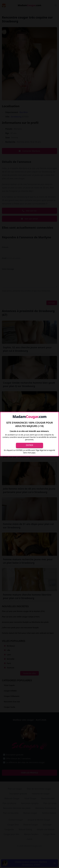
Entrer (30, 445)
